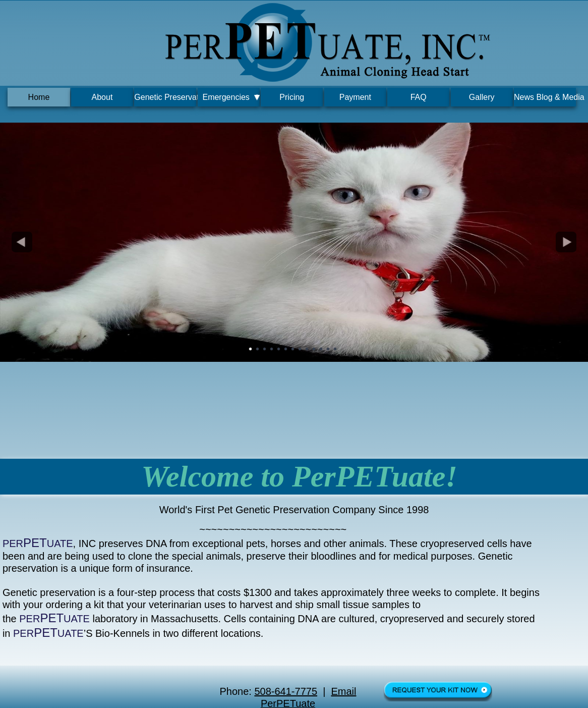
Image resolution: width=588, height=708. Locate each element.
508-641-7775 (286, 691)
